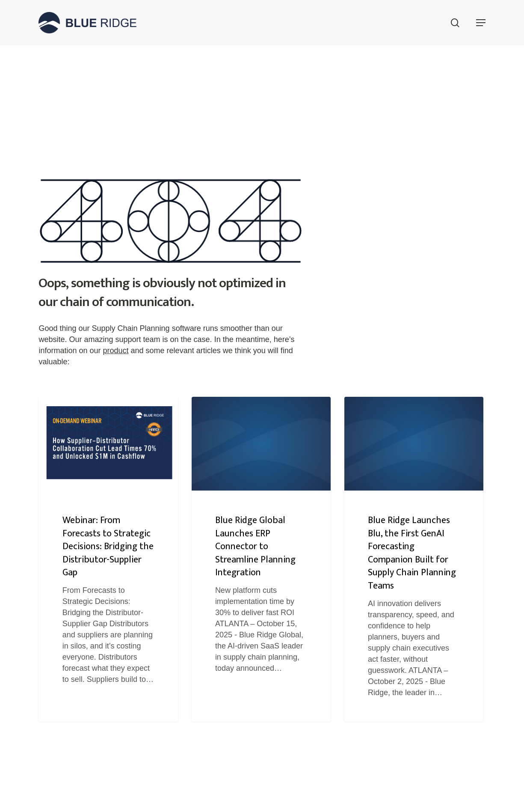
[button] (481, 23)
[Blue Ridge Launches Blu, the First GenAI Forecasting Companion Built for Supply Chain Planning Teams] (414, 559)
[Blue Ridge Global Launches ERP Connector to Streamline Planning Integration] (261, 559)
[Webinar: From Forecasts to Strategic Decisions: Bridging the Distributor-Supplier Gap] (108, 559)
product (116, 351)
